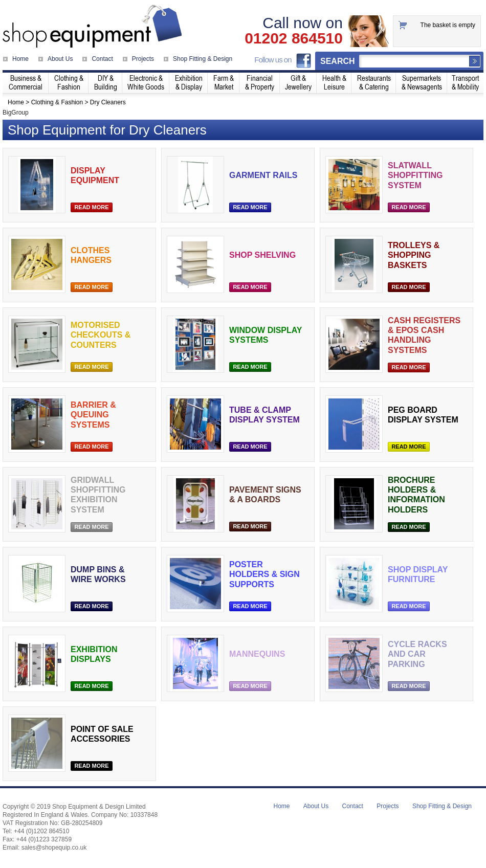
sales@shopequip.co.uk (54, 848)
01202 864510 (294, 38)
